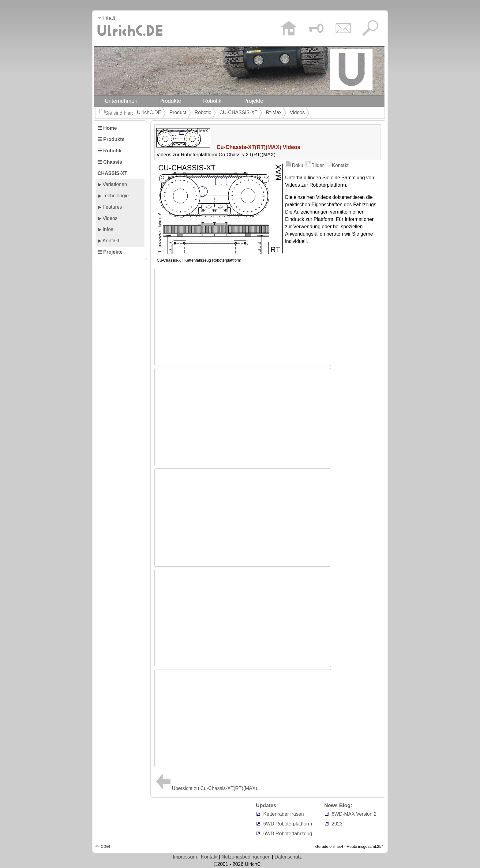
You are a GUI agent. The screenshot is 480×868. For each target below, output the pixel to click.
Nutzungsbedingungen (246, 857)
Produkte (170, 101)
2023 (337, 824)
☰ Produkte (111, 139)
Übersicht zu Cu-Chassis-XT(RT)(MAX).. (207, 788)
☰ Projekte (110, 252)
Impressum (185, 857)
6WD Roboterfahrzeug (288, 834)
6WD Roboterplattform (288, 824)
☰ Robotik (110, 151)
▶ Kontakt (109, 241)
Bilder (314, 165)
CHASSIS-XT (112, 173)
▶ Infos (105, 229)
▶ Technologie (113, 196)
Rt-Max (274, 112)
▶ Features (110, 207)
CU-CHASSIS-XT (238, 112)
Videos (297, 112)
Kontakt (337, 165)
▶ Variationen (112, 184)
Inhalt (106, 18)
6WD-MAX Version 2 (354, 814)
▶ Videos (108, 218)
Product (178, 112)
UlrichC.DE (149, 112)
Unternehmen (121, 101)
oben (103, 846)
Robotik (212, 101)
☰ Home (107, 128)
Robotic (203, 112)
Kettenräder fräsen (284, 814)
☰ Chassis (110, 162)
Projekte (253, 101)
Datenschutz (288, 857)
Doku (294, 165)
